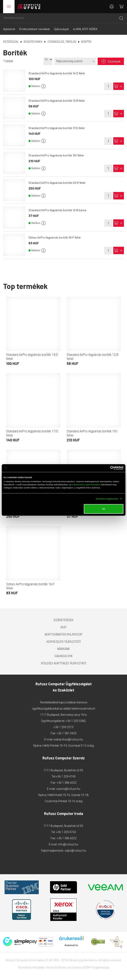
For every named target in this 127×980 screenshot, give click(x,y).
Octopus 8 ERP (81, 967)
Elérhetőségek (64, 620)
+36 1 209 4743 (66, 832)
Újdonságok (61, 29)
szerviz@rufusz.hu (68, 789)
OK (104, 509)
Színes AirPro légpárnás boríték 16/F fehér (55, 237)
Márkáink (63, 649)
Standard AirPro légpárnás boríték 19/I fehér (56, 155)
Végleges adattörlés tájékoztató (63, 663)
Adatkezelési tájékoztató (64, 642)
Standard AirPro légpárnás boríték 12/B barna (57, 210)
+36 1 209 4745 (66, 776)
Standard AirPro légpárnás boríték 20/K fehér (57, 183)
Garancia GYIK (64, 656)
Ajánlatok (9, 29)
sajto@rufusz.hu (75, 851)
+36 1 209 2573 (63, 727)
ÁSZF (63, 627)
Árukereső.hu (71, 945)
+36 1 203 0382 (76, 721)
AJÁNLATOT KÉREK (85, 29)
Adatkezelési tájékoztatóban (86, 484)
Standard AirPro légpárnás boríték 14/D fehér (57, 73)
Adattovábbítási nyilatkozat (63, 634)
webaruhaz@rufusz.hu (68, 739)
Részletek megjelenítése (107, 499)
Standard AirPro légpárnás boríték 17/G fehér (57, 128)
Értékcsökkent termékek (35, 29)
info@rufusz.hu (68, 844)
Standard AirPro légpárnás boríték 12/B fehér (57, 101)
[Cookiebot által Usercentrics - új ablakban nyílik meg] (106, 468)
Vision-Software (56, 967)
